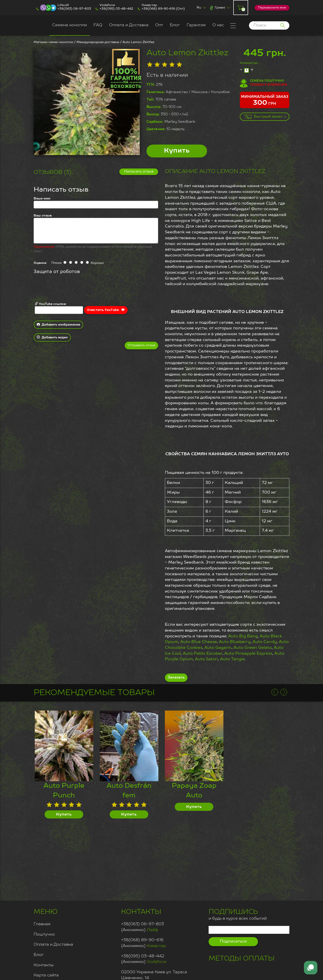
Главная (42, 924)
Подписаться (233, 941)
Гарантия (196, 25)
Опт (159, 25)
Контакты (44, 965)
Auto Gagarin (218, 648)
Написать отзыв (139, 172)
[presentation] (68, 289)
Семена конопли (70, 25)
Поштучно (44, 934)
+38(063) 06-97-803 (74, 9)
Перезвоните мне (272, 8)
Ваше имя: (42, 199)
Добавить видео (52, 337)
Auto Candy (265, 642)
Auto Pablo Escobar (203, 654)
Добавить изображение (58, 324)
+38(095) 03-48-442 (116, 9)
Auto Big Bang (243, 636)
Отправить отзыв (141, 345)
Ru (199, 8)
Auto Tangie (232, 659)
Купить (177, 151)
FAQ (98, 25)
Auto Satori (206, 659)
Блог (175, 25)
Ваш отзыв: (43, 216)
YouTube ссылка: (59, 308)
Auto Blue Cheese (199, 642)
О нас (218, 25)
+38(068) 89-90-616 (158, 9)
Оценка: (40, 263)
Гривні (220, 8)
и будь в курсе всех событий (238, 914)
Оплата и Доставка (129, 25)
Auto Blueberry (235, 642)
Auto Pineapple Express (248, 654)
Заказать (176, 678)
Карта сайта (46, 975)
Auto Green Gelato (253, 648)
